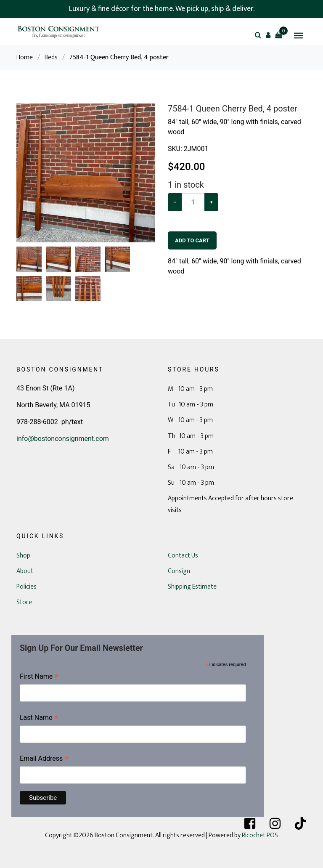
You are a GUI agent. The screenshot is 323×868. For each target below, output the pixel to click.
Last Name (39, 718)
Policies (26, 587)
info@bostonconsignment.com (63, 439)
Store (24, 602)
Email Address (44, 759)
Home (25, 57)
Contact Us (183, 556)
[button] (268, 35)
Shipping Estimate (192, 587)
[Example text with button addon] (193, 202)
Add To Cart (192, 240)
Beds (51, 57)
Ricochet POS (260, 835)
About (25, 571)
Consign (179, 571)
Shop (23, 556)
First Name (39, 677)
